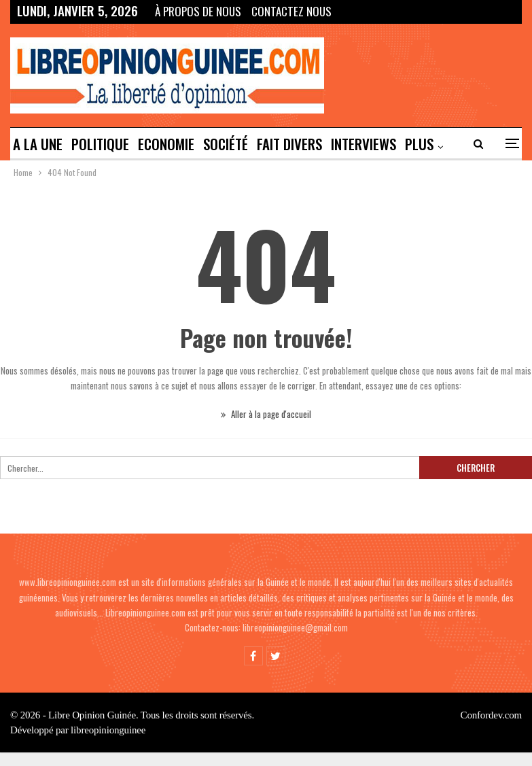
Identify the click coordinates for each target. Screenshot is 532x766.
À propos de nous (198, 11)
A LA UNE (38, 144)
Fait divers (289, 144)
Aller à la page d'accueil (266, 414)
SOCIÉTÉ (226, 144)
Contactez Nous (291, 11)
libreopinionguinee (108, 730)
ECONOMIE (166, 144)
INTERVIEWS (363, 144)
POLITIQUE (100, 144)
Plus (419, 144)
